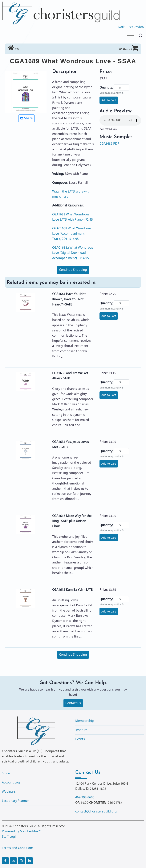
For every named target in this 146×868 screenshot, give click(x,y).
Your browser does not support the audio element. (120, 120)
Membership (85, 721)
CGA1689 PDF (109, 143)
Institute (81, 730)
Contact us (73, 703)
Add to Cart (109, 100)
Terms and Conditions (18, 848)
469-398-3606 (85, 797)
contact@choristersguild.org (96, 811)
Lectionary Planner (15, 801)
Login (122, 27)
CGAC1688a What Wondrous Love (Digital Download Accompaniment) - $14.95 (73, 253)
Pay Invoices (136, 27)
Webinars (9, 791)
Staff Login (10, 837)
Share (26, 118)
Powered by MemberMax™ (21, 831)
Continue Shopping (73, 270)
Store (6, 773)
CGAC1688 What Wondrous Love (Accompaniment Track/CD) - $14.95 (72, 233)
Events (80, 739)
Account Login (12, 782)
